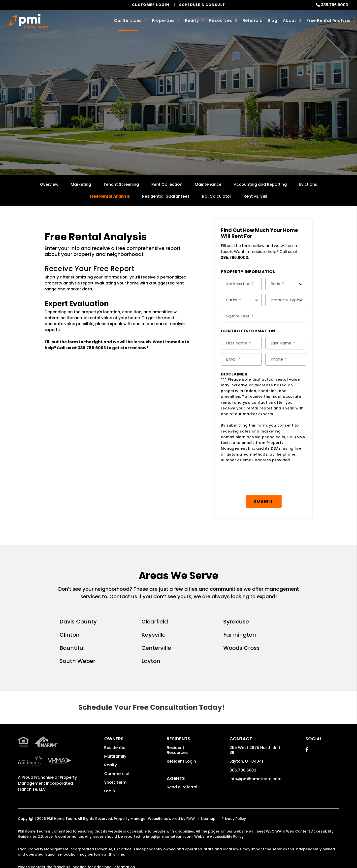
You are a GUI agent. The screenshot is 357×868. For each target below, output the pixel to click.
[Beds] (286, 284)
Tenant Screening (121, 184)
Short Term (115, 782)
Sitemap (208, 819)
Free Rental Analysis (329, 20)
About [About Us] (290, 20)
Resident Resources (177, 750)
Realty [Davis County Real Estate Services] (192, 20)
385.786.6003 (334, 5)
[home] (29, 21)
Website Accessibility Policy (219, 837)
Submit (222, 120)
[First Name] (241, 343)
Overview (49, 184)
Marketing (81, 184)
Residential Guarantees (166, 196)
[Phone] (286, 359)
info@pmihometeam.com (256, 779)
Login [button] (110, 791)
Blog (273, 20)
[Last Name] (286, 343)
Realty (111, 765)
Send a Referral (182, 787)
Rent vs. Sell (255, 196)
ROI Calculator (217, 196)
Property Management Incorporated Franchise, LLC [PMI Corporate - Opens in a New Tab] (47, 783)
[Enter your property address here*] (159, 120)
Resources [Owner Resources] (221, 20)
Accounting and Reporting (260, 184)
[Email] (241, 359)
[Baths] (241, 300)
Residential (115, 748)
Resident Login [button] (181, 761)
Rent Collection (167, 184)
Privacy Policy (234, 819)
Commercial (117, 774)
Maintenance (208, 184)
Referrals (252, 20)
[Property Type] (286, 300)
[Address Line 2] (241, 284)
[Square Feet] (263, 316)
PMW (191, 819)
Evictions (308, 184)
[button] (307, 750)
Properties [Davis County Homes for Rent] (163, 20)
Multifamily (115, 756)
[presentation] (259, 479)
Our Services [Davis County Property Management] (128, 20)
